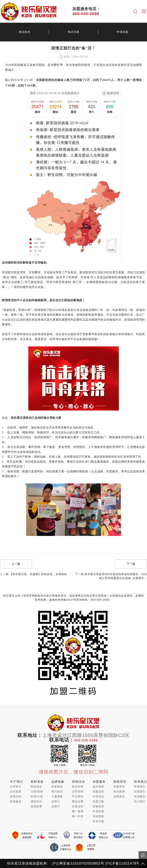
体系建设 (16, 801)
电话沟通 (73, 32)
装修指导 (98, 806)
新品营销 (78, 787)
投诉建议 (140, 796)
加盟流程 (98, 791)
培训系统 (98, 816)
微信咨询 (24, 32)
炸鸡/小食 (37, 796)
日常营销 (78, 791)
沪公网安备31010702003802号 (78, 863)
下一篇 (131, 564)
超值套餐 (36, 806)
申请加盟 (122, 32)
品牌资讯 (119, 796)
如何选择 (98, 787)
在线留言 (140, 791)
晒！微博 (78, 811)
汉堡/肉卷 (37, 791)
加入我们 (140, 801)
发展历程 (16, 796)
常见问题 (98, 821)
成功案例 (119, 791)
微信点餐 (78, 801)
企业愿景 (16, 791)
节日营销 (78, 796)
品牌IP (56, 806)
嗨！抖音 (78, 816)
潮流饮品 (36, 801)
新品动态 (36, 787)
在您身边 (98, 796)
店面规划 (57, 787)
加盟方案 (98, 801)
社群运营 (78, 806)
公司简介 (16, 787)
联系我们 (140, 787)
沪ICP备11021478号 (123, 863)
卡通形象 (57, 796)
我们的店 (57, 791)
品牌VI (56, 801)
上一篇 (16, 564)
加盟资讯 (119, 787)
